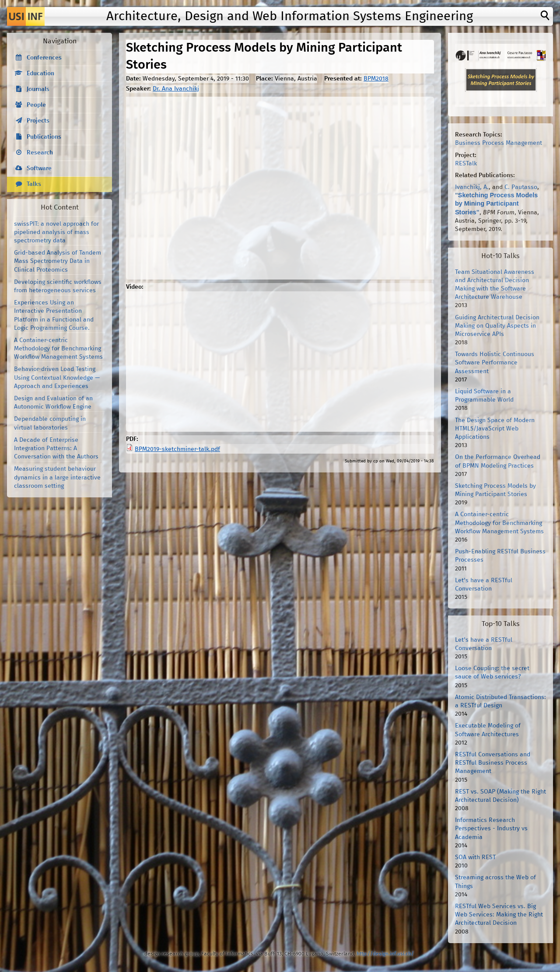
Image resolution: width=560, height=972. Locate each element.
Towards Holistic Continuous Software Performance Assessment (495, 363)
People (36, 105)
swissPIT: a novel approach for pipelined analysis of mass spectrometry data (56, 232)
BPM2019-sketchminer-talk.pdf (177, 449)
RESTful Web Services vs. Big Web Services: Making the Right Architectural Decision (499, 915)
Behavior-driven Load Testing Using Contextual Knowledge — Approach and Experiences (57, 378)
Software (39, 168)
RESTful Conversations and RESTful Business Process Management (493, 763)
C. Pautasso (521, 187)
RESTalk (466, 164)
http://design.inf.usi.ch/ (385, 954)
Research (40, 153)
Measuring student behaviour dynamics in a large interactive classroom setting (57, 477)
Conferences (44, 58)
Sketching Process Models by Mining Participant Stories (496, 203)
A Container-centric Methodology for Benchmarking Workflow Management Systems (58, 349)
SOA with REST (475, 857)
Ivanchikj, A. (472, 187)
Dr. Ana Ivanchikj (176, 89)
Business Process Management (499, 143)
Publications (44, 137)
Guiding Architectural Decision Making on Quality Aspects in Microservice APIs (497, 326)
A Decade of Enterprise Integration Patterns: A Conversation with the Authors (56, 448)
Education (40, 73)
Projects (38, 121)
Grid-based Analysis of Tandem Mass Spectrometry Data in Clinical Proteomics (58, 261)
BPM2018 (376, 79)
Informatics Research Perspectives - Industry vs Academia (491, 829)
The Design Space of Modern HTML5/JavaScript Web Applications (495, 429)
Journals (38, 89)
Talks (34, 184)
